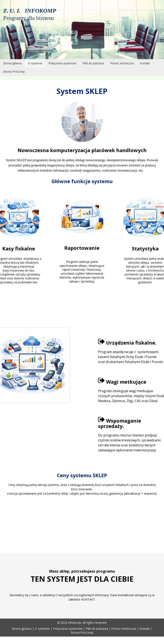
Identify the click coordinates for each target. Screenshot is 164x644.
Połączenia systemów (68, 629)
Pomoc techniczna (124, 629)
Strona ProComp (82, 633)
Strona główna (22, 629)
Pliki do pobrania (97, 629)
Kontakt (145, 629)
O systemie (42, 629)
